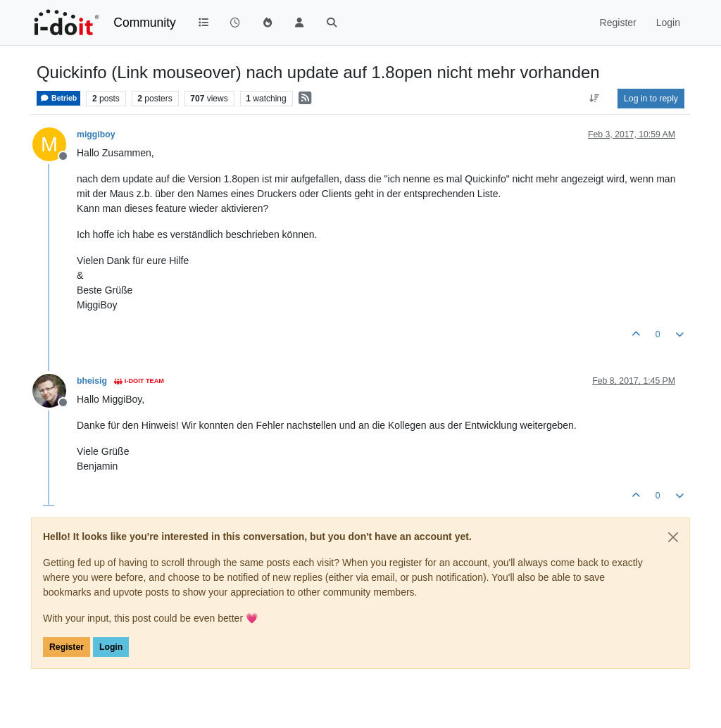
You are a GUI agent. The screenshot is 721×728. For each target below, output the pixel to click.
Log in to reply (651, 99)
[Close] (673, 537)
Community (145, 23)
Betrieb (58, 98)
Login (111, 647)
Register (67, 647)
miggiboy (96, 134)
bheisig (92, 381)
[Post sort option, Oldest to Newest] (595, 99)
